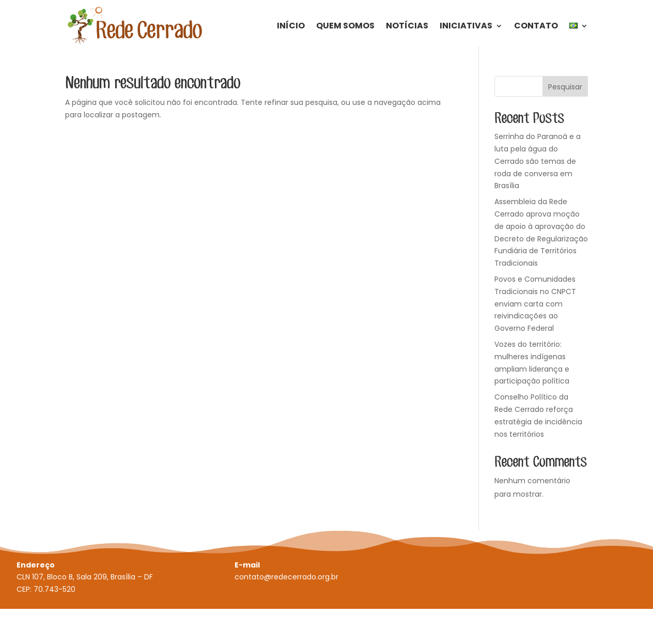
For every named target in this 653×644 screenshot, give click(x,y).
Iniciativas (466, 26)
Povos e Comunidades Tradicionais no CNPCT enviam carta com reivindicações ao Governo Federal (535, 304)
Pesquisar (565, 87)
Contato (536, 26)
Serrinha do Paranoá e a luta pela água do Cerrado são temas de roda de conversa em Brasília (538, 161)
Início (291, 26)
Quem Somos (345, 26)
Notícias (407, 26)
